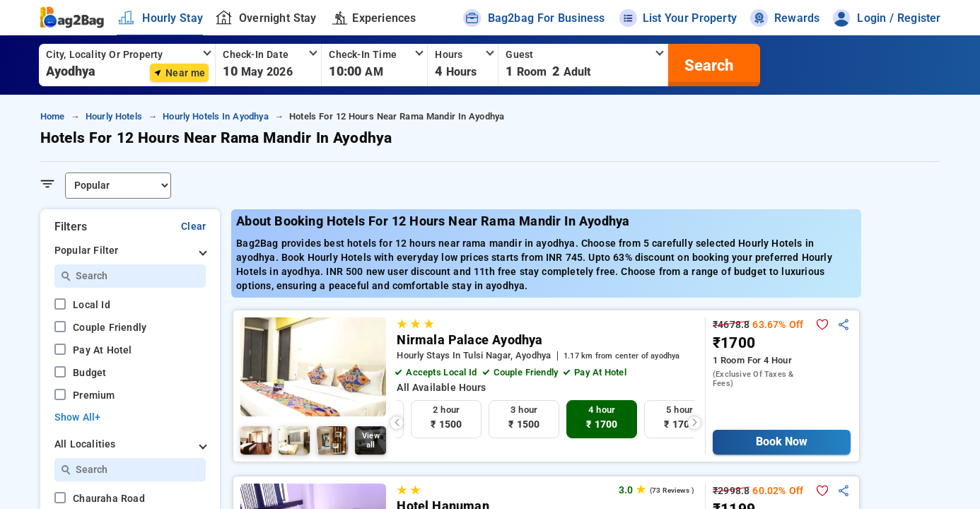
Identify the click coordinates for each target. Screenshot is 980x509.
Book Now (782, 441)
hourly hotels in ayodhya (216, 116)
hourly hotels (114, 116)
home (53, 116)
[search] (707, 65)
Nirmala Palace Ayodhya (469, 340)
